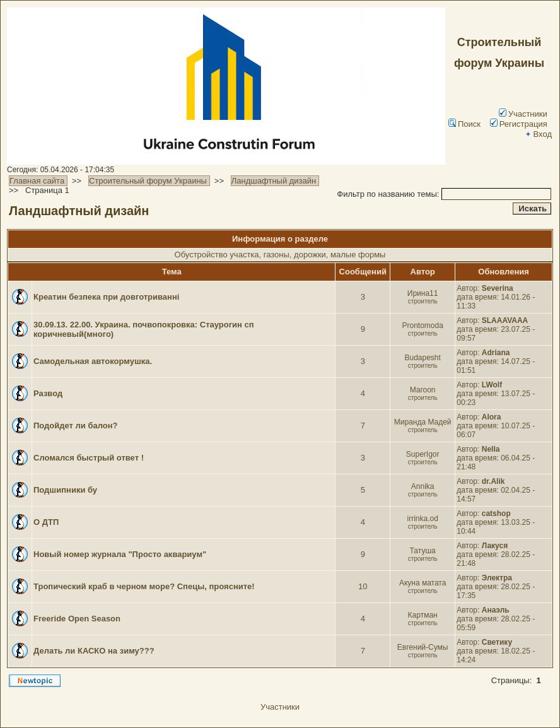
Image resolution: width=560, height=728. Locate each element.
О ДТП (46, 522)
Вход (538, 134)
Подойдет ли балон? (76, 426)
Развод (48, 393)
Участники (523, 114)
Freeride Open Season (77, 619)
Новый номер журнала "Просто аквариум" (120, 554)
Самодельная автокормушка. (93, 361)
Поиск (464, 124)
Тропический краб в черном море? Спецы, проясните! (144, 586)
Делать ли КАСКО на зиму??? (94, 651)
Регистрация (519, 124)
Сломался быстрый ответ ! (89, 458)
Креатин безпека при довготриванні (106, 297)
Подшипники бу (65, 490)
